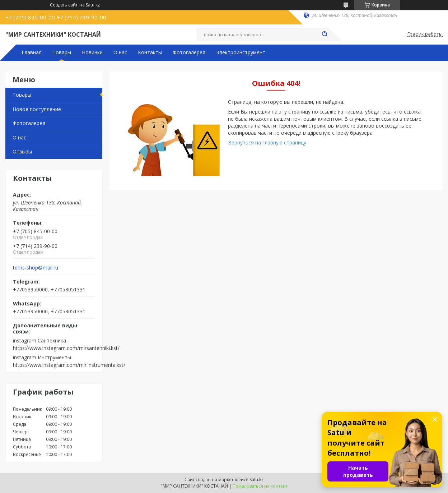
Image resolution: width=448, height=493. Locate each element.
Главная (32, 52)
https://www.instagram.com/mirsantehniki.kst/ (66, 348)
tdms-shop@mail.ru (36, 268)
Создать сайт (64, 5)
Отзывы (22, 151)
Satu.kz (256, 480)
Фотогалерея (189, 52)
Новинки (92, 52)
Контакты (150, 52)
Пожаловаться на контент (260, 486)
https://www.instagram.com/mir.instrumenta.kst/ (69, 365)
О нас (120, 52)
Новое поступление (37, 109)
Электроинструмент (241, 52)
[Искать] (325, 34)
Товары (62, 52)
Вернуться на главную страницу (267, 142)
